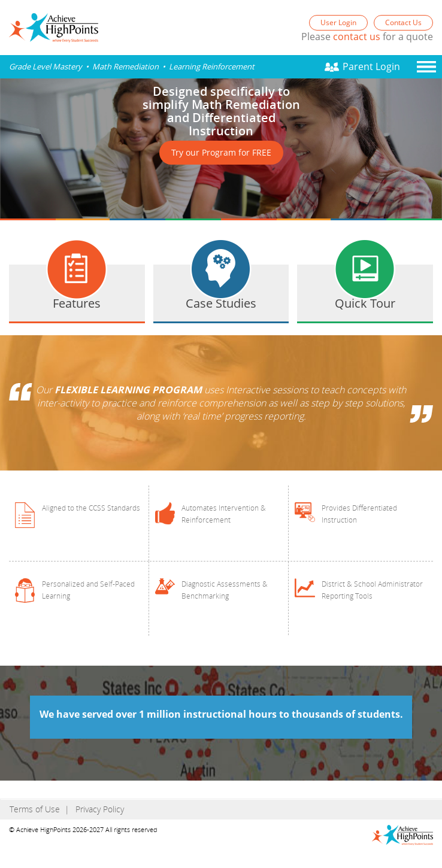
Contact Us (403, 22)
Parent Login (371, 66)
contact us (357, 37)
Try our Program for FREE (221, 152)
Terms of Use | (40, 809)
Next (306, 89)
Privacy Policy (100, 809)
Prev (306, 197)
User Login (338, 22)
